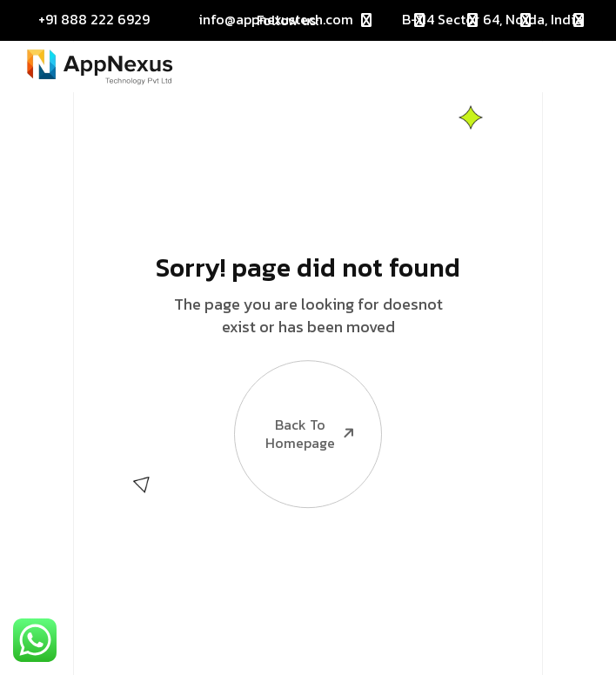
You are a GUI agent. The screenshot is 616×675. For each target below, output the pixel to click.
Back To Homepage (296, 397)
